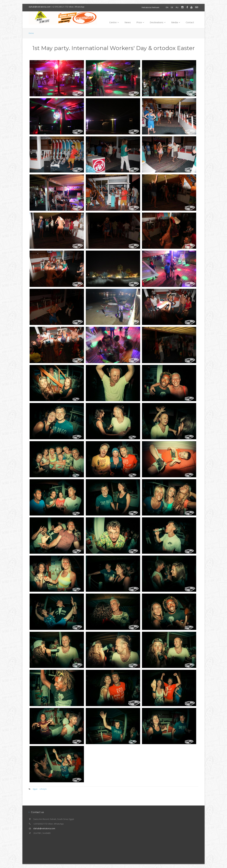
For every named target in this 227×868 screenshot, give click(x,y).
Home (31, 33)
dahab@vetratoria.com (40, 7)
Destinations (158, 22)
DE (172, 7)
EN (167, 7)
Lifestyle (43, 789)
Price (140, 22)
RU (177, 7)
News (128, 22)
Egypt (35, 789)
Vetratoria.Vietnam (150, 7)
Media (176, 22)
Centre (114, 22)
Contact (190, 22)
